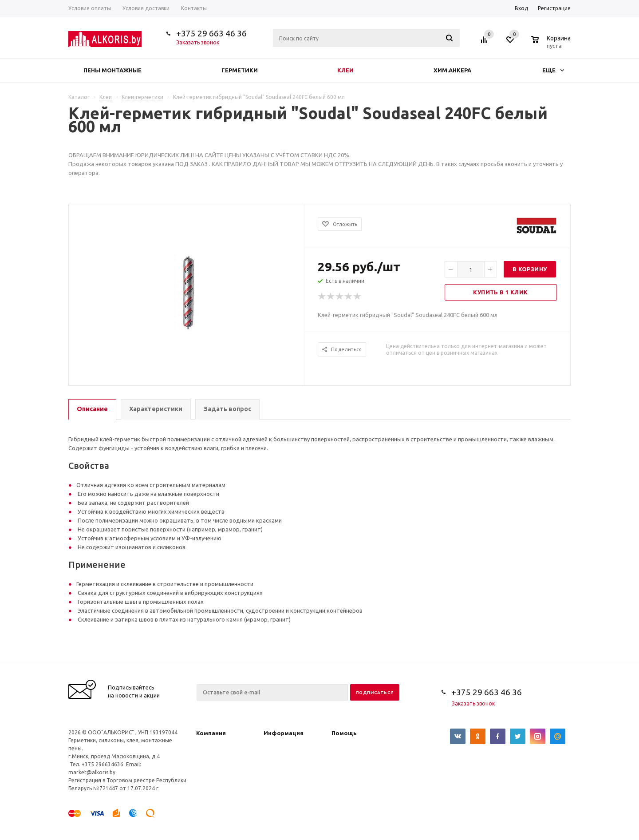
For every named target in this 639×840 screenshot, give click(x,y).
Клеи (345, 70)
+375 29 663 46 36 (211, 33)
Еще (553, 70)
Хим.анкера (452, 70)
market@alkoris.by (92, 772)
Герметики (240, 70)
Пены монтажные (112, 70)
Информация (284, 733)
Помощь (344, 733)
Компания (211, 733)
